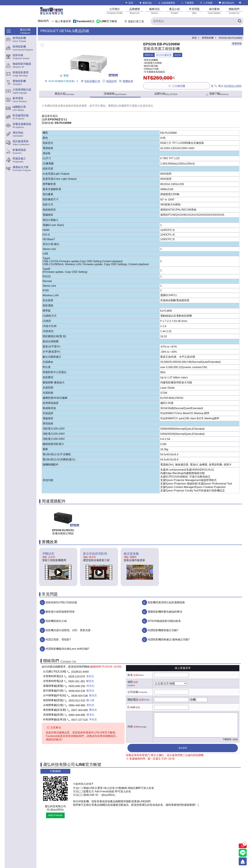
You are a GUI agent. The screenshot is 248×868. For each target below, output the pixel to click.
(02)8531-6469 (233, 86)
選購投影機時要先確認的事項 (165, 612)
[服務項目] (155, 11)
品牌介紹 (166, 94)
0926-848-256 (77, 686)
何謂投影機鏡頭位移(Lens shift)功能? (67, 649)
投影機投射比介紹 (56, 621)
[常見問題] (194, 11)
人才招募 (206, 3)
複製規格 (237, 44)
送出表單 (183, 748)
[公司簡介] (115, 11)
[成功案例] (214, 11)
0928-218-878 (77, 677)
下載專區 (187, 3)
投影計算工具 (134, 21)
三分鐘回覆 (177, 86)
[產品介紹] (174, 11)
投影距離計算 (90, 81)
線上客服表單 (63, 21)
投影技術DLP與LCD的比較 (61, 602)
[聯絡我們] (234, 11)
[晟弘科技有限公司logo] (52, 14)
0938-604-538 (77, 691)
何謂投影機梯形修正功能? (163, 630)
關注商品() (226, 3)
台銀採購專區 (167, 3)
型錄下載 (217, 94)
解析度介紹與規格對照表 (60, 612)
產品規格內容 (68, 106)
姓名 (130, 675)
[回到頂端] (243, 861)
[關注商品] (243, 846)
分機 (193, 700)
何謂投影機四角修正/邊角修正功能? (169, 639)
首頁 (129, 3)
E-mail (131, 707)
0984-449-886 (77, 705)
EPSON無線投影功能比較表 (164, 621)
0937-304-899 (80, 710)
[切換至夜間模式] (240, 3)
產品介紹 (64, 94)
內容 (130, 727)
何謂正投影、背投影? (58, 639)
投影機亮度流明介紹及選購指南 (166, 602)
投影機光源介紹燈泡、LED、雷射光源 (68, 630)
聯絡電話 (133, 700)
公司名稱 (133, 692)
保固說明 (109, 81)
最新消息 (145, 3)
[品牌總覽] (135, 11)
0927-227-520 (80, 720)
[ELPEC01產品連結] (63, 518)
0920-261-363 (77, 681)
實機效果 (126, 81)
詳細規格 (115, 94)
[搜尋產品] (197, 21)
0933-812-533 (77, 701)
